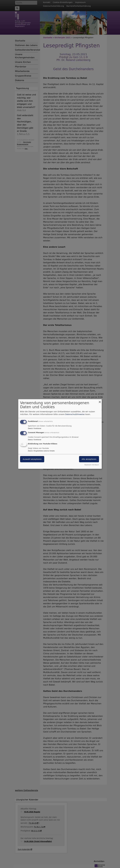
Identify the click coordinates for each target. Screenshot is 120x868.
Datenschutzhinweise (75, 414)
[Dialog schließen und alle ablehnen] (100, 401)
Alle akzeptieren (89, 459)
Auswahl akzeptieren (32, 459)
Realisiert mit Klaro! (92, 465)
